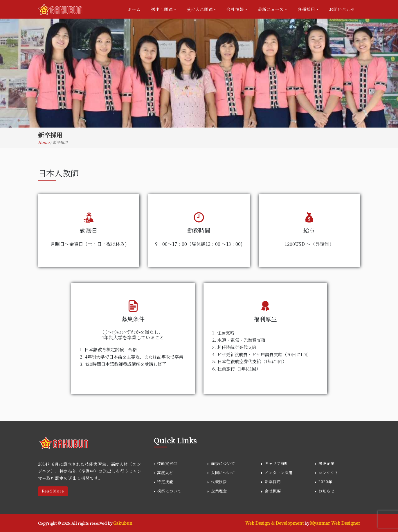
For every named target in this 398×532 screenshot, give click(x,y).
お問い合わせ (342, 9)
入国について (223, 473)
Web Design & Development (274, 523)
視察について (169, 491)
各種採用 (306, 9)
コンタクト (328, 473)
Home (44, 142)
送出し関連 (162, 9)
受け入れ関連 (200, 9)
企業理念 (219, 491)
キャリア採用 (277, 463)
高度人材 (165, 473)
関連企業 (327, 463)
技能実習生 (167, 463)
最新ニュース (271, 9)
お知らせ (327, 491)
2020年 (325, 482)
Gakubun (123, 523)
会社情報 (235, 9)
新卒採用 (273, 482)
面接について (223, 463)
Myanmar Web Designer (335, 523)
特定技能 (165, 482)
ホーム (134, 9)
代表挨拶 (219, 482)
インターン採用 (279, 473)
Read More (53, 491)
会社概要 (273, 491)
